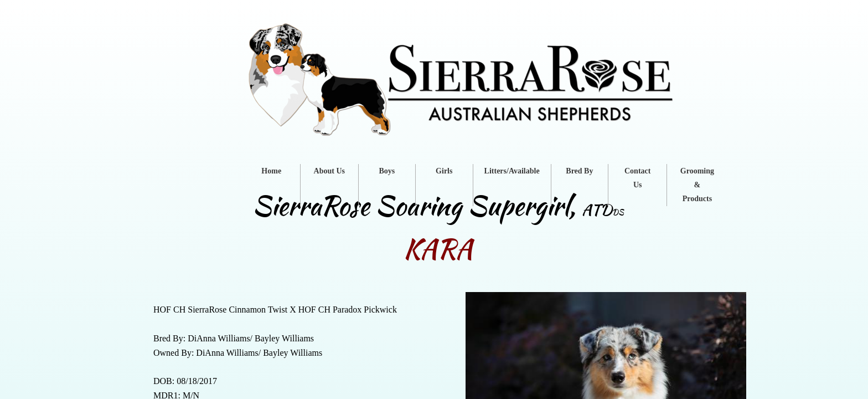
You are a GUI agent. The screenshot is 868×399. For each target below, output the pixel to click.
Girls (444, 171)
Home (271, 171)
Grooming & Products (697, 185)
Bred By (579, 171)
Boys (387, 171)
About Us (329, 171)
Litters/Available (512, 171)
